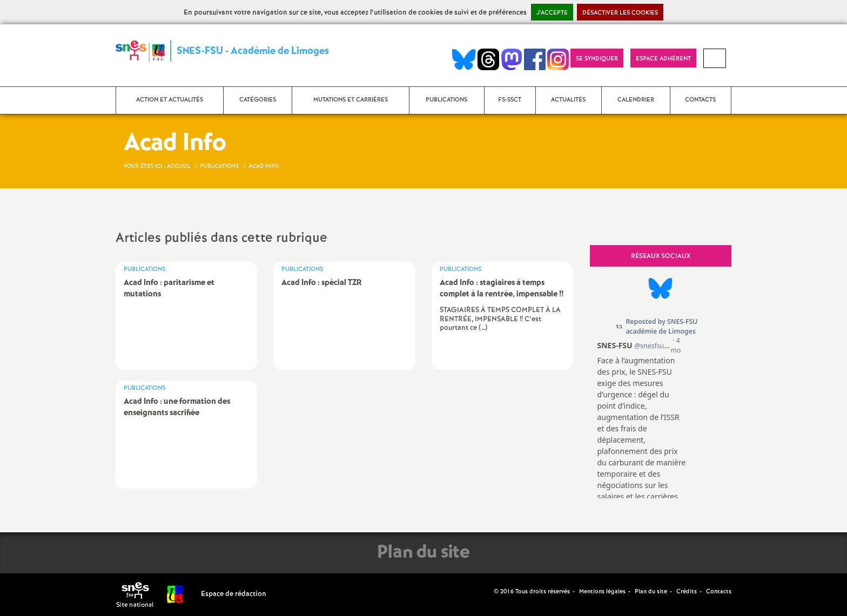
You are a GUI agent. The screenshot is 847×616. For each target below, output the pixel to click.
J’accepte (552, 13)
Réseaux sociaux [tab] (661, 256)
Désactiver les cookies (620, 13)
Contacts (719, 592)
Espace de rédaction (234, 594)
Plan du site (651, 592)
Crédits (687, 592)
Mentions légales (602, 592)
